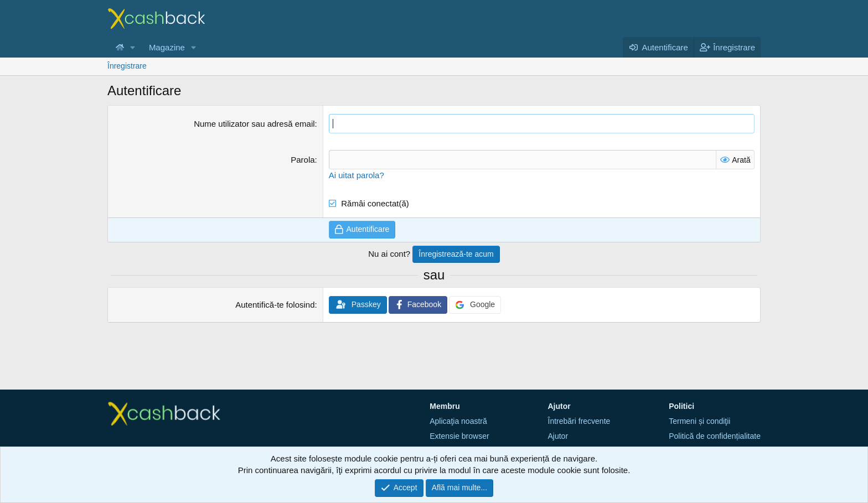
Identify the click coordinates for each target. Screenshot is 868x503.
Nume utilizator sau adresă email (254, 124)
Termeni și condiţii (699, 421)
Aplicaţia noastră (458, 421)
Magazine (167, 47)
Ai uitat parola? (356, 175)
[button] (133, 47)
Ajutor (558, 436)
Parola (303, 160)
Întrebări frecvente (579, 421)
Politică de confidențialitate (715, 436)
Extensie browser (459, 436)
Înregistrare (127, 66)
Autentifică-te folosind (275, 305)
